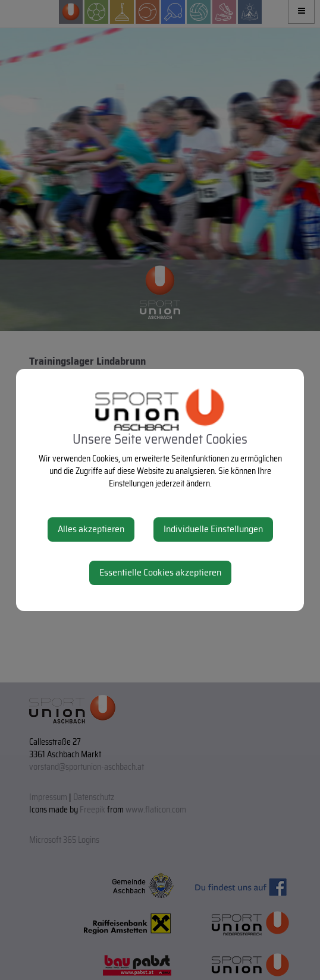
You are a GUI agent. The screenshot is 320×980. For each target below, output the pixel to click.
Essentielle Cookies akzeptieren (160, 572)
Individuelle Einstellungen (213, 529)
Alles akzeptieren (91, 529)
